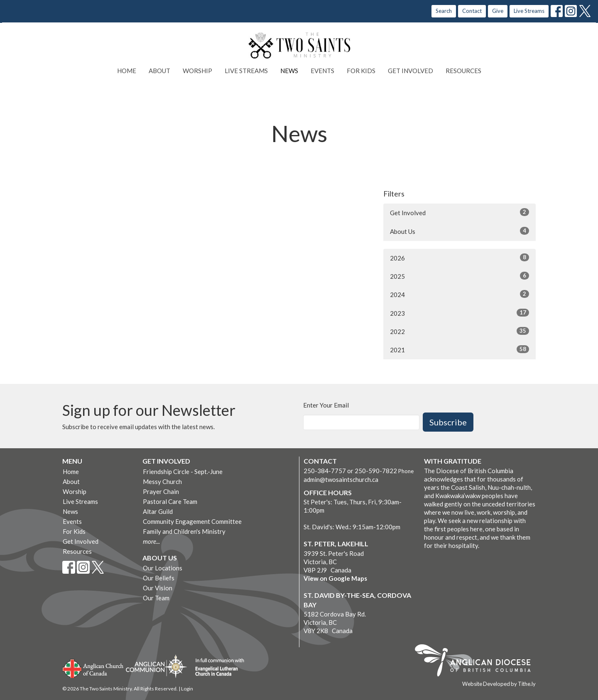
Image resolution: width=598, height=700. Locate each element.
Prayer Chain (161, 491)
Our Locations (163, 568)
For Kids (361, 71)
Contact (472, 11)
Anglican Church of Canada (93, 668)
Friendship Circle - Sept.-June (183, 472)
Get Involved (411, 71)
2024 (460, 294)
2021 (460, 349)
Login (187, 689)
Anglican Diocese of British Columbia (477, 662)
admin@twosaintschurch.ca (341, 479)
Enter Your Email (326, 405)
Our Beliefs (159, 578)
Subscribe (448, 422)
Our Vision (158, 588)
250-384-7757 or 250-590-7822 (350, 471)
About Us (460, 231)
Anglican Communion (156, 666)
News (289, 71)
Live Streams (529, 11)
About (159, 71)
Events (322, 71)
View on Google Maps (335, 578)
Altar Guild (158, 511)
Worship (197, 71)
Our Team (156, 598)
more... (151, 541)
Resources (463, 71)
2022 (460, 331)
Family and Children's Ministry (184, 531)
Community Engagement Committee (192, 521)
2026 (460, 258)
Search (444, 11)
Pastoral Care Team (170, 501)
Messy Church (162, 481)
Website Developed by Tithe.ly (499, 684)
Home (127, 71)
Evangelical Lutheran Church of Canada (217, 668)
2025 (460, 276)
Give (498, 11)
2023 (460, 313)
